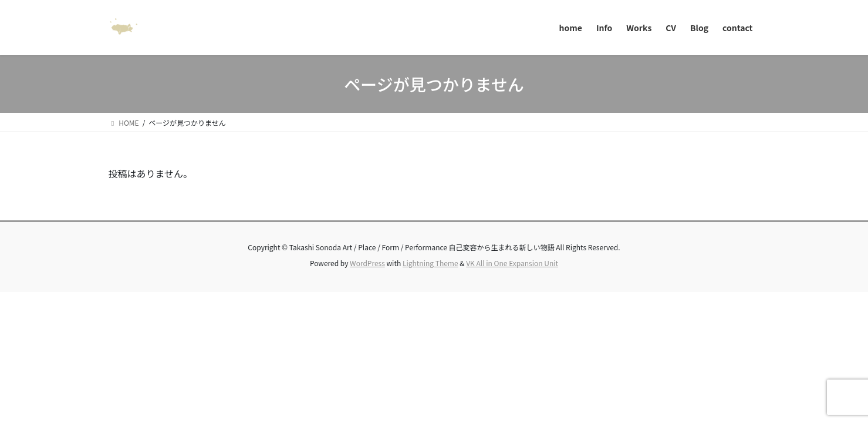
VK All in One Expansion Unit (512, 263)
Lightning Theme (430, 263)
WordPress (367, 263)
